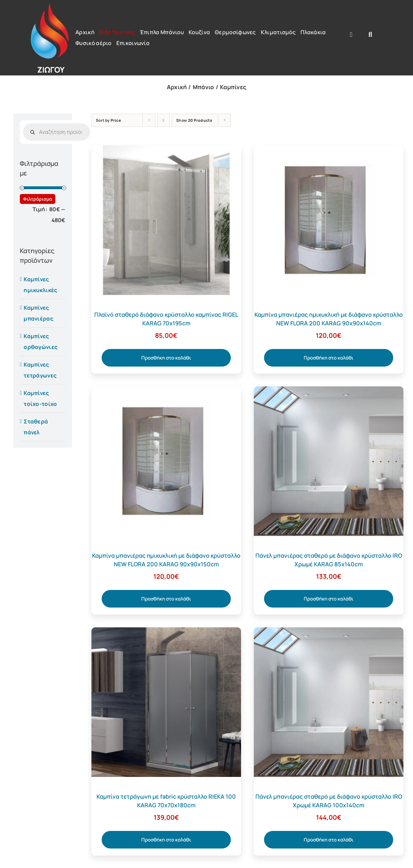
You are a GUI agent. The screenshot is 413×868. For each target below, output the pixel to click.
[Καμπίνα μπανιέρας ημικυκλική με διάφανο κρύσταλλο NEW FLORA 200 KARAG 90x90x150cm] (166, 392)
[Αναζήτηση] (370, 35)
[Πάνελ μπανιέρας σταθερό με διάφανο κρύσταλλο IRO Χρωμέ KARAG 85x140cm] (329, 392)
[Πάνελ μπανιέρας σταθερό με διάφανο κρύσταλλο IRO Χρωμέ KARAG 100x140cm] (329, 633)
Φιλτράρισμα (38, 199)
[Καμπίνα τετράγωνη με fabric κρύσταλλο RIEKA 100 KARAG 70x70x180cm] (166, 633)
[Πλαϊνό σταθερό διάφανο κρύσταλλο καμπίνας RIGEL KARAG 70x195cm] (166, 151)
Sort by (108, 120)
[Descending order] (164, 120)
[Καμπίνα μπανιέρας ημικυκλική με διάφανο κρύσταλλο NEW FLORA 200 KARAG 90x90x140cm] (329, 151)
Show (194, 120)
